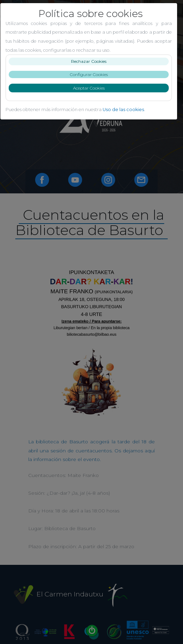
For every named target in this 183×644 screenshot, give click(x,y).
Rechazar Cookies (91, 61)
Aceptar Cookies (92, 88)
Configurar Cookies (92, 74)
